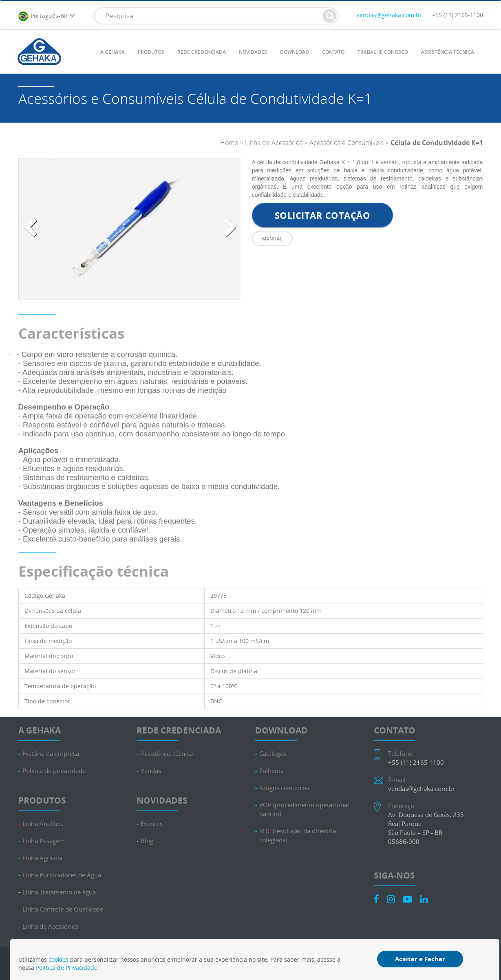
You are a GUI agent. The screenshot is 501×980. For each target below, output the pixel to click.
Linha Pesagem (44, 841)
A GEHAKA (113, 52)
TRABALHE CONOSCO (383, 52)
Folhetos (271, 771)
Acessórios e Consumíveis (347, 143)
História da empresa (51, 754)
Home (229, 143)
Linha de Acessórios (274, 143)
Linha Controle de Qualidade (63, 909)
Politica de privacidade (54, 771)
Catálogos (273, 754)
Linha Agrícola (42, 858)
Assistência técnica (167, 754)
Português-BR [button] (46, 16)
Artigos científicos (284, 788)
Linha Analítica (43, 824)
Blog (147, 841)
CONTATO (333, 52)
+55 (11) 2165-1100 (458, 15)
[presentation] (30, 228)
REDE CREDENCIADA (202, 52)
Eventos (152, 824)
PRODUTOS (151, 52)
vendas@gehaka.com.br (389, 15)
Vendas (151, 771)
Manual (272, 239)
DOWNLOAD (295, 52)
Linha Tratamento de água (59, 892)
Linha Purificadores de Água (62, 875)
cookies (58, 959)
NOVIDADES (253, 52)
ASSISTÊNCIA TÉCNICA (448, 52)
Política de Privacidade (67, 968)
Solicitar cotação (323, 215)
